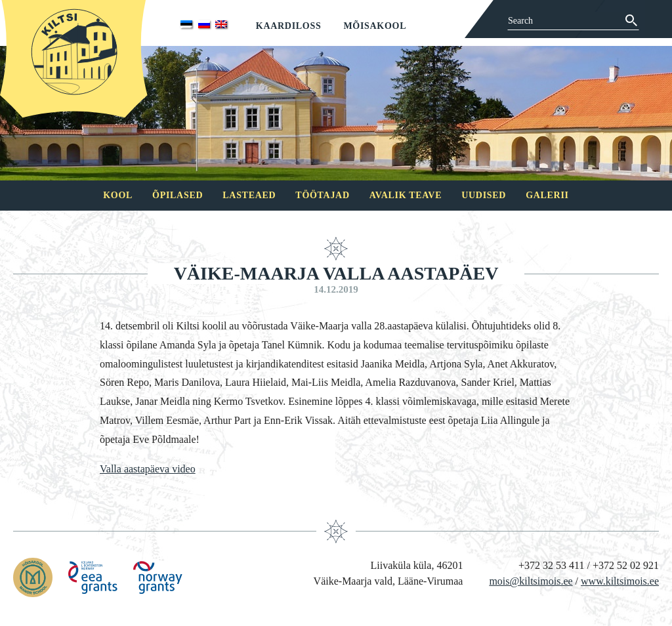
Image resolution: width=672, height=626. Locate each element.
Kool (118, 195)
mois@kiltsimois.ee (531, 581)
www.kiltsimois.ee (620, 581)
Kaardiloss (289, 26)
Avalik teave (406, 195)
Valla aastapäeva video (148, 469)
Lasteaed (249, 195)
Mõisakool (375, 26)
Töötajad (322, 195)
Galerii (547, 195)
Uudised (484, 195)
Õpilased (178, 195)
